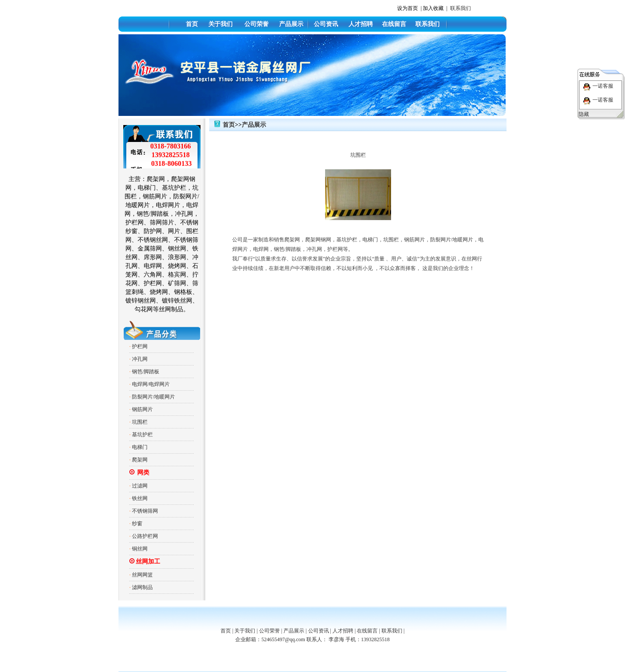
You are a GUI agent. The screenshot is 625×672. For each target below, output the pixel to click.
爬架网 (140, 460)
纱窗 (137, 524)
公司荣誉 (257, 24)
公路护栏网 (145, 536)
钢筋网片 (142, 409)
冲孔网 (140, 359)
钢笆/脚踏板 (146, 372)
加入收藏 (433, 8)
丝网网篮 (142, 575)
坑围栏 (140, 422)
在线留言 (394, 24)
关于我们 (220, 24)
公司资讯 (326, 24)
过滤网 (140, 486)
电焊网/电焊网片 (151, 384)
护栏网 (140, 346)
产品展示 (291, 24)
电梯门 (140, 447)
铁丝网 (140, 498)
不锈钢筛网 (145, 511)
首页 (192, 24)
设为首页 (408, 8)
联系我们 (461, 8)
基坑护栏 (142, 435)
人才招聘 (361, 24)
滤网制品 (142, 587)
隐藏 (584, 114)
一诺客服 (603, 86)
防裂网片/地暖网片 (153, 397)
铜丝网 (140, 549)
